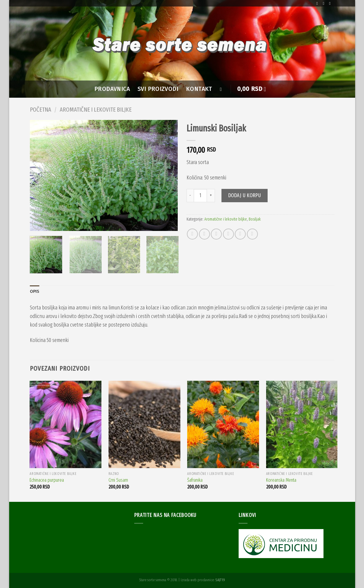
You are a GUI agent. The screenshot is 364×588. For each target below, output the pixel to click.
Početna (41, 110)
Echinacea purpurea (47, 480)
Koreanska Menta (281, 480)
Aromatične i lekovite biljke (96, 110)
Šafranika (195, 480)
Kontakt (199, 89)
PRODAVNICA (112, 89)
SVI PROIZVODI (158, 89)
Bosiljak (255, 219)
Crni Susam (118, 480)
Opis (35, 291)
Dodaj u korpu (245, 195)
